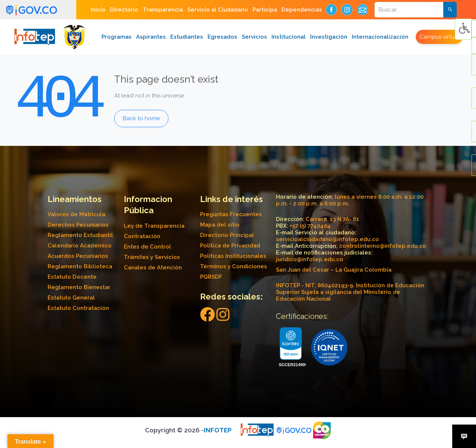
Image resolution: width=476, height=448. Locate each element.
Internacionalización (380, 37)
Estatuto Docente (72, 277)
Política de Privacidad (230, 246)
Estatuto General (71, 298)
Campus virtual (439, 37)
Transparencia (163, 10)
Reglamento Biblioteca (80, 266)
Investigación (329, 37)
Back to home (141, 118)
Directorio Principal (227, 235)
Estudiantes (187, 37)
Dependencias (302, 10)
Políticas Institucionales (233, 256)
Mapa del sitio (220, 225)
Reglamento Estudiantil (80, 235)
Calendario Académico (80, 246)
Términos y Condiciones (234, 266)
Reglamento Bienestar (79, 287)
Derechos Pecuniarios (78, 225)
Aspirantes (151, 37)
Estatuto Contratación (78, 308)
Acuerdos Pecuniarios (78, 256)
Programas (117, 37)
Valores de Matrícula (76, 214)
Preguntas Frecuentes (231, 214)
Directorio (124, 10)
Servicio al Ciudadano (218, 10)
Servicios (254, 37)
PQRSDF (211, 277)
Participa (265, 10)
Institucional (289, 37)
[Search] (414, 10)
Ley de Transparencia (154, 226)
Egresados (222, 37)
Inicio (98, 10)
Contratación (142, 236)
